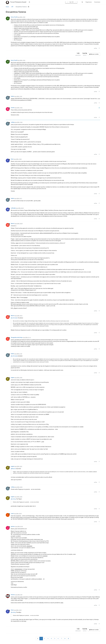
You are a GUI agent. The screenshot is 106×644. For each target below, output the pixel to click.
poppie (12, 378)
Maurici (13, 224)
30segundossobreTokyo (17, 338)
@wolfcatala (14, 318)
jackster (13, 526)
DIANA (12, 96)
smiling (13, 122)
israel (12, 514)
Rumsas (13, 595)
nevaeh (13, 108)
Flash (12, 159)
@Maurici (13, 469)
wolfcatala (13, 208)
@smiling (13, 499)
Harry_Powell (14, 17)
